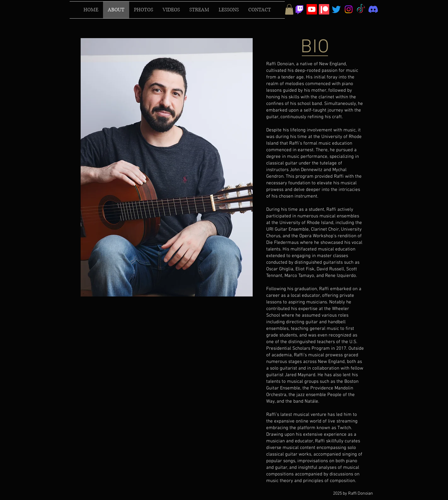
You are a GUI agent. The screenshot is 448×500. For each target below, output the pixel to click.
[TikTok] (361, 9)
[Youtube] (312, 9)
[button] (289, 9)
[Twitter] (336, 9)
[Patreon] (324, 9)
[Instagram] (349, 9)
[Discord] (373, 9)
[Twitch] (299, 9)
